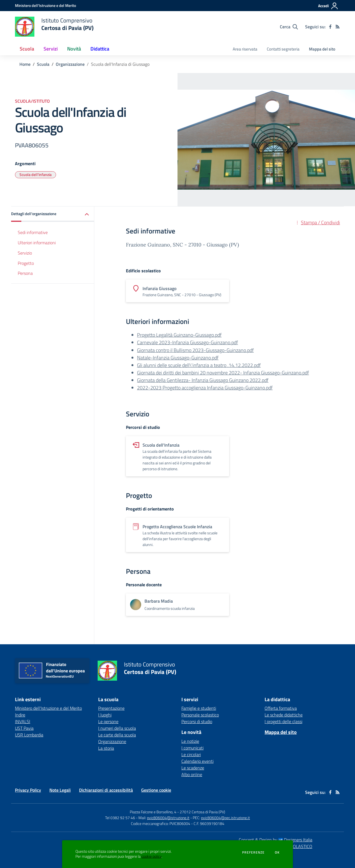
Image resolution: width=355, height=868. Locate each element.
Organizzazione (70, 64)
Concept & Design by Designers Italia (276, 840)
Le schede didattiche (284, 715)
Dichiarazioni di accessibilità (106, 790)
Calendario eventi (197, 761)
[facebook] (330, 27)
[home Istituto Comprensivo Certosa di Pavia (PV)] (54, 27)
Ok (277, 852)
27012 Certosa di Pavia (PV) (202, 812)
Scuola (43, 64)
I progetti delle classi (283, 721)
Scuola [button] (27, 49)
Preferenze (253, 852)
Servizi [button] (51, 49)
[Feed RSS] (338, 27)
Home (25, 64)
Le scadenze (193, 768)
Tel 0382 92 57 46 (120, 818)
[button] (53, 214)
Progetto (26, 263)
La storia (106, 748)
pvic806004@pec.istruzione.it (225, 818)
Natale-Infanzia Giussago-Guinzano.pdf (178, 358)
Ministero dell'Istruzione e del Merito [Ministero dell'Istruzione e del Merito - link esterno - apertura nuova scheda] (48, 708)
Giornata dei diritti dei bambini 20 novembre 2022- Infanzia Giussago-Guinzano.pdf (223, 373)
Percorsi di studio (197, 721)
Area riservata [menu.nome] (245, 49)
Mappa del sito (322, 49)
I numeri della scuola (117, 728)
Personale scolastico (200, 715)
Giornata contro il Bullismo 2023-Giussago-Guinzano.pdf (195, 350)
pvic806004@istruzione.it (168, 818)
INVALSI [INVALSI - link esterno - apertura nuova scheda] (23, 721)
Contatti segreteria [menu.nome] (283, 49)
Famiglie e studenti (199, 708)
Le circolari (191, 754)
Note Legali (60, 790)
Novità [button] (74, 49)
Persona (25, 273)
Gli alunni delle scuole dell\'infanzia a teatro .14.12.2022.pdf (199, 365)
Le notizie (190, 741)
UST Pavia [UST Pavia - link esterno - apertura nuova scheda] (24, 728)
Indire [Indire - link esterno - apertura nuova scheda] (20, 715)
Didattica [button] (100, 49)
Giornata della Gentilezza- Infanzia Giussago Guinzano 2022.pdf (203, 380)
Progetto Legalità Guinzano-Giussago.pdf (179, 335)
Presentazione (111, 708)
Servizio (25, 253)
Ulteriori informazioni (37, 243)
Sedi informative (33, 232)
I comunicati (192, 748)
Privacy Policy (28, 790)
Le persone (108, 721)
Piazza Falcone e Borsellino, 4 (154, 812)
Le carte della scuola (117, 735)
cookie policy (151, 856)
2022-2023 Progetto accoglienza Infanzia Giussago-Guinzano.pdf (205, 388)
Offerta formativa (281, 708)
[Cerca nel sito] (289, 27)
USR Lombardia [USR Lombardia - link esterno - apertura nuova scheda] (29, 735)
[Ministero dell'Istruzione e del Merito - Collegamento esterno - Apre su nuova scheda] (45, 5)
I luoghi (105, 715)
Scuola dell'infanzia (35, 174)
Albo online (192, 774)
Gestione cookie (156, 790)
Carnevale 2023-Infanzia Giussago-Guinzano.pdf (187, 342)
